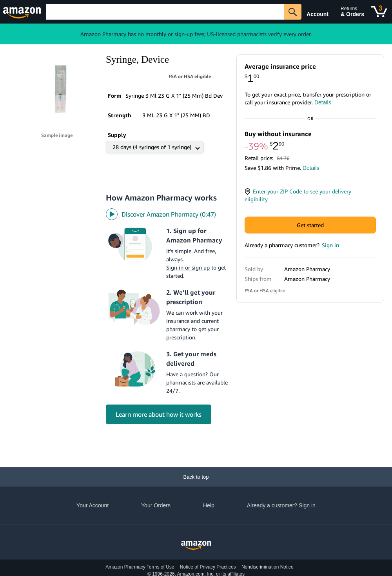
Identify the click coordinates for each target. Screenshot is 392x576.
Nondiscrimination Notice (268, 567)
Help (209, 505)
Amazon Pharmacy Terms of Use (140, 567)
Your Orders (156, 505)
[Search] (165, 12)
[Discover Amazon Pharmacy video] (167, 198)
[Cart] (379, 12)
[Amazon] (23, 12)
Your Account (93, 505)
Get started (310, 233)
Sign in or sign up (188, 251)
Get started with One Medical (310, 372)
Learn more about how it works (159, 398)
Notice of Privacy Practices (208, 567)
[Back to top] (196, 477)
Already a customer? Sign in (281, 505)
